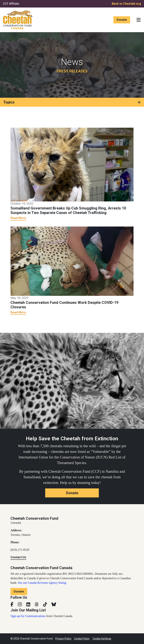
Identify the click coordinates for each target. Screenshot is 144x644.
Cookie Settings (102, 639)
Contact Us (18, 557)
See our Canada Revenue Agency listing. (42, 583)
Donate (122, 20)
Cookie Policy (82, 639)
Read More (18, 218)
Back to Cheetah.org (126, 4)
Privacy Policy (63, 639)
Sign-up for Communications (28, 616)
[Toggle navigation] (139, 20)
